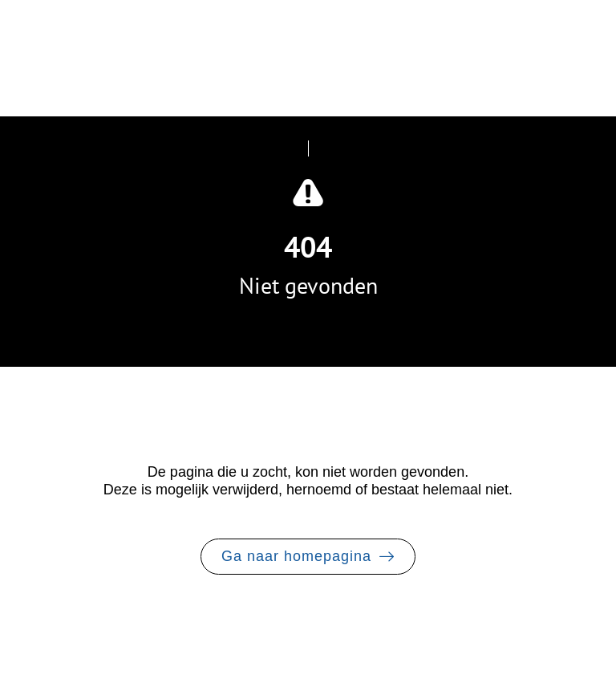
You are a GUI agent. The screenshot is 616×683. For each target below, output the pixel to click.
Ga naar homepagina (296, 556)
